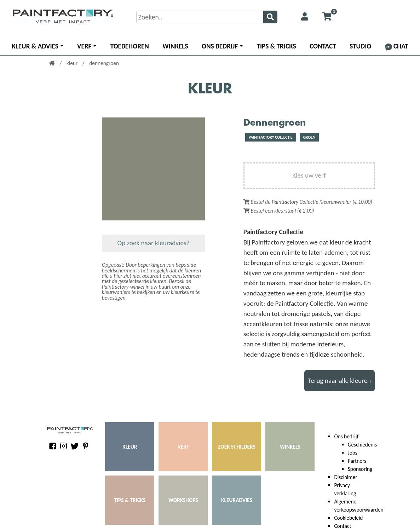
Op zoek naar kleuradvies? (154, 243)
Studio (360, 46)
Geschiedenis (362, 445)
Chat (397, 46)
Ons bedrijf (220, 46)
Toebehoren (130, 46)
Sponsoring (360, 469)
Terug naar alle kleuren (340, 381)
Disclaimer (346, 477)
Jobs (353, 453)
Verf (84, 46)
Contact (323, 46)
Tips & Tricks (277, 46)
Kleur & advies (35, 46)
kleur (73, 63)
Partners (357, 461)
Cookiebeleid (348, 518)
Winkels (175, 46)
